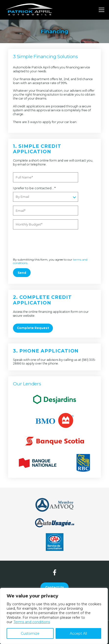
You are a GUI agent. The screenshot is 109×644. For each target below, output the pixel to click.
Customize (30, 633)
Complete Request (33, 328)
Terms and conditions (32, 622)
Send (22, 273)
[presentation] (47, 244)
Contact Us (55, 587)
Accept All (78, 633)
